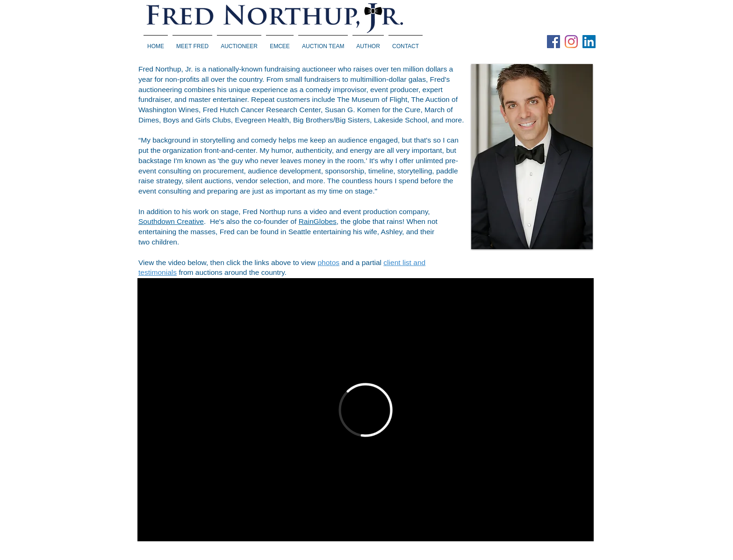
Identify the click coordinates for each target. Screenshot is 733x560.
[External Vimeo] (366, 410)
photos (328, 262)
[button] (239, 42)
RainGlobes (318, 221)
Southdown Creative (171, 221)
